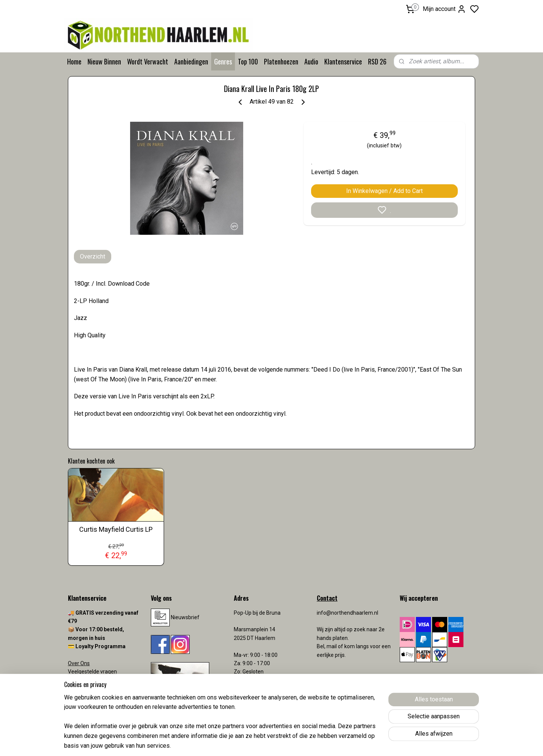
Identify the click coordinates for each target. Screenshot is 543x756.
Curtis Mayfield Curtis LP (116, 529)
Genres (223, 61)
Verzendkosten (87, 689)
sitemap (301, 742)
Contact (77, 680)
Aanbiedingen (191, 61)
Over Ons (79, 663)
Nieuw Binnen (104, 61)
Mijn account (444, 9)
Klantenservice (343, 61)
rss (316, 742)
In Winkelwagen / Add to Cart (384, 191)
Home (74, 61)
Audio (311, 61)
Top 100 (248, 61)
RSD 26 (377, 61)
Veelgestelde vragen (92, 672)
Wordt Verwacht (148, 61)
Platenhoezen (281, 61)
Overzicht (93, 256)
